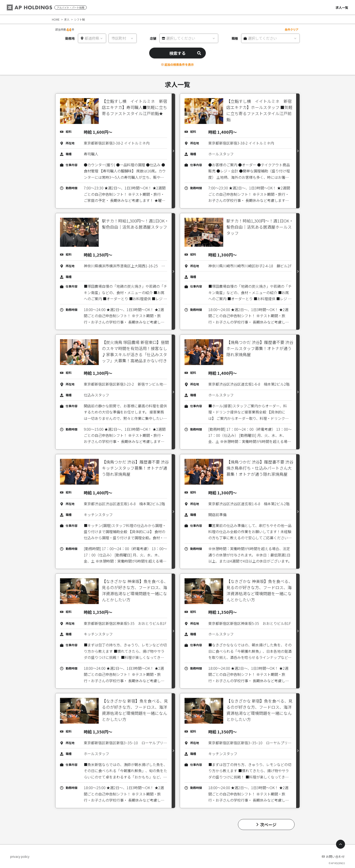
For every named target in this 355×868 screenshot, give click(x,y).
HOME (56, 19)
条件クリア (292, 29)
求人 (67, 19)
